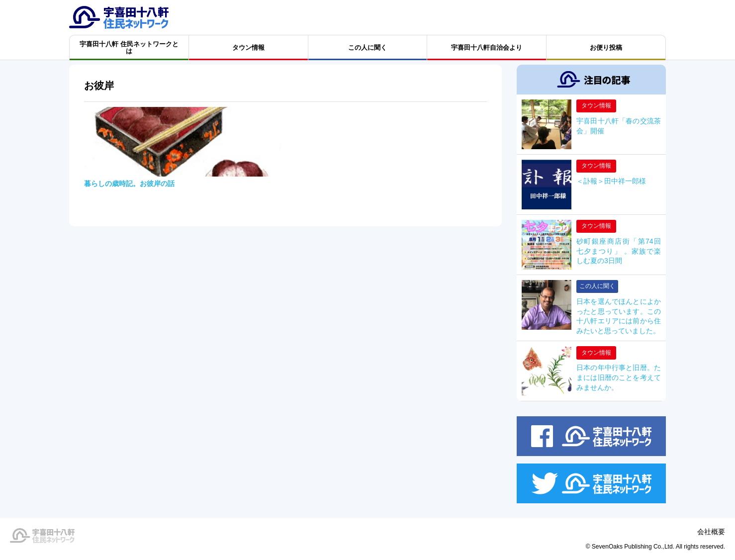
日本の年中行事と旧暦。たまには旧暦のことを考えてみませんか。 (619, 377)
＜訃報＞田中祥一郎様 (611, 181)
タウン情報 (596, 105)
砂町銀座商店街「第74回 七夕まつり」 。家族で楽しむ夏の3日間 (619, 251)
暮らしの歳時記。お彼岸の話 (129, 184)
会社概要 (711, 532)
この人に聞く (597, 286)
